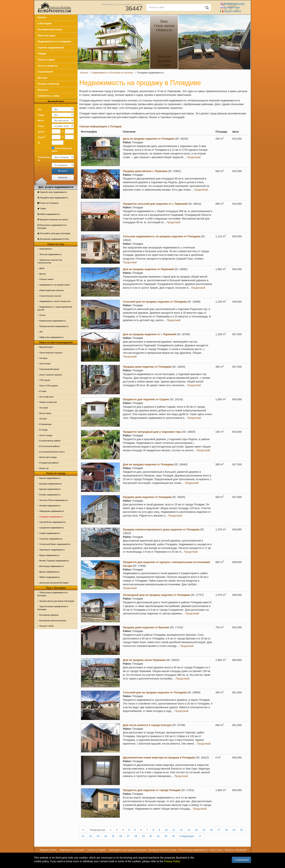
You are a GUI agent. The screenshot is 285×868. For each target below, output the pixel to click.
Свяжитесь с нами (48, 96)
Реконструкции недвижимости (193, 850)
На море (43, 358)
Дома (42, 268)
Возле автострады (48, 457)
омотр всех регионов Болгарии (54, 583)
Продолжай (194, 157)
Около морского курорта (51, 353)
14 (196, 830)
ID (39, 143)
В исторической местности (52, 452)
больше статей (46, 626)
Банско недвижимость (50, 478)
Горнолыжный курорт (49, 369)
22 (91, 836)
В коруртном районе (49, 463)
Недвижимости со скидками (54, 41)
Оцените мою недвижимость (52, 192)
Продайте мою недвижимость (53, 198)
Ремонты (43, 90)
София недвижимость (50, 533)
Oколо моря (45, 364)
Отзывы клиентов (48, 84)
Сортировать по (43, 159)
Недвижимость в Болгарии (72, 850)
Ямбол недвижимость (50, 577)
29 (143, 836)
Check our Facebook (48, 203)
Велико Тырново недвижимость (54, 561)
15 (204, 830)
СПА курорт (45, 380)
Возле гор (44, 468)
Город (41, 115)
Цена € (41, 132)
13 (189, 830)
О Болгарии (45, 23)
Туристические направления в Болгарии (53, 608)
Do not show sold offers (62, 150)
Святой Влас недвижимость (53, 522)
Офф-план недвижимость (52, 337)
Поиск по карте (46, 36)
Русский (230, 7)
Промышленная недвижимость (54, 326)
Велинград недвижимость (51, 566)
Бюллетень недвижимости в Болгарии (52, 227)
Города (42, 53)
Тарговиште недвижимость (52, 550)
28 (136, 836)
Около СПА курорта (49, 386)
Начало (42, 17)
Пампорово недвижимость (52, 511)
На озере (44, 408)
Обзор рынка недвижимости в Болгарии (53, 594)
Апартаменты (46, 249)
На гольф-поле (46, 397)
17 (219, 830)
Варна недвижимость (49, 555)
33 (173, 836)
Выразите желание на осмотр (53, 220)
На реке (43, 419)
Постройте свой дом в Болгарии (54, 233)
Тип (40, 109)
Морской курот (46, 347)
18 (226, 830)
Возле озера (45, 413)
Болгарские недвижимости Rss (53, 239)
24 (106, 836)
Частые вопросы (48, 66)
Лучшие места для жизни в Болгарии (57, 601)
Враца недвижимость (49, 572)
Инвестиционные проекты (52, 290)
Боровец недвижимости (51, 484)
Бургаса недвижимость (50, 489)
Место (41, 121)
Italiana (231, 11)
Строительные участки (50, 296)
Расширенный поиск (50, 29)
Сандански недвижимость (52, 528)
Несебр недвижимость (50, 506)
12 (181, 830)
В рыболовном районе (50, 441)
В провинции (45, 424)
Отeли (42, 315)
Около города (46, 435)
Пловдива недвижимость (51, 517)
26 (121, 836)
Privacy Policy (172, 861)
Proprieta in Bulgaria (97, 850)
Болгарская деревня (49, 615)
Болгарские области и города (163, 850)
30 (151, 836)
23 (98, 836)
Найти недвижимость (49, 214)
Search (63, 171)
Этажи (41, 126)
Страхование (45, 72)
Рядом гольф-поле (48, 402)
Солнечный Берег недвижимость (55, 544)
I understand (241, 860)
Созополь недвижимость (51, 539)
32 (166, 836)
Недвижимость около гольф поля (55, 301)
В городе (44, 430)
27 (128, 836)
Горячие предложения (51, 48)
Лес (41, 332)
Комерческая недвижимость (53, 321)
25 (113, 836)
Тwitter (42, 209)
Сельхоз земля (46, 279)
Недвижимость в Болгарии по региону (113, 73)
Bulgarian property (48, 850)
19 (234, 830)
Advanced (63, 177)
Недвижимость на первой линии (55, 285)
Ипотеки (42, 78)
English (232, 4)
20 (242, 830)
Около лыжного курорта (51, 375)
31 (158, 836)
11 (174, 830)
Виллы (42, 274)
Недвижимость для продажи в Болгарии (122, 4)
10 (166, 830)
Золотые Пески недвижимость (54, 500)
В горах (43, 391)
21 (83, 836)
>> (200, 836)
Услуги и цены (46, 60)
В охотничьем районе (50, 446)
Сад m (42, 137)
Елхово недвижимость (50, 495)
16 (211, 830)
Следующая (187, 836)
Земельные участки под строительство (50, 261)
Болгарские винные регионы (53, 621)
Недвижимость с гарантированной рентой (55, 308)
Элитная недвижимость (50, 254)
